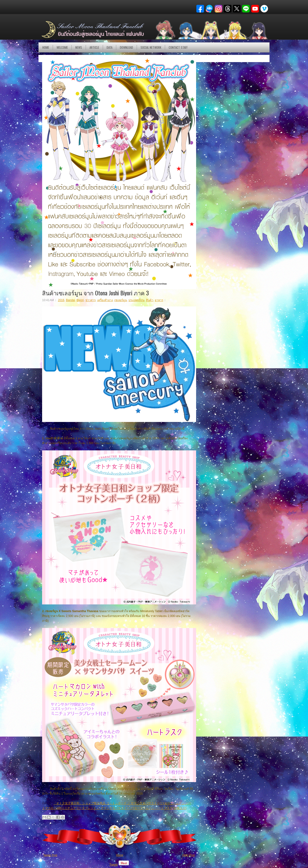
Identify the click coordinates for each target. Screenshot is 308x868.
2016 (61, 300)
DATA (109, 47)
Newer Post (50, 855)
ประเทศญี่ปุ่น (136, 300)
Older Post (188, 855)
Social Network (151, 47)
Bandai (70, 300)
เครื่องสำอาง (105, 300)
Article (94, 47)
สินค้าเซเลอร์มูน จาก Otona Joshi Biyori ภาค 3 (96, 293)
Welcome (62, 47)
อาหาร (159, 300)
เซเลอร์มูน (121, 300)
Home (46, 47)
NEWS (79, 47)
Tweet (113, 865)
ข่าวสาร (90, 300)
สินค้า (150, 300)
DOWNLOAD (126, 47)
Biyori (80, 300)
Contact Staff (178, 47)
